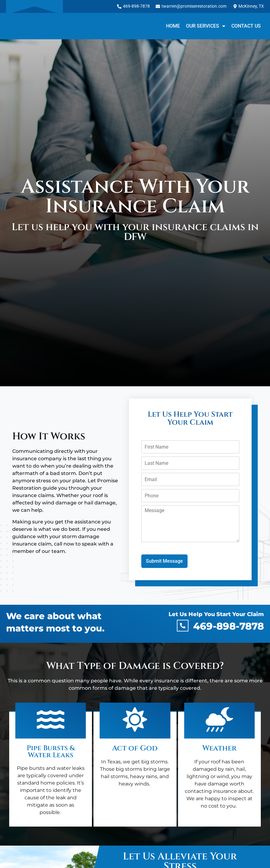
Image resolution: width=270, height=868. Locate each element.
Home (173, 26)
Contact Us (246, 26)
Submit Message (164, 561)
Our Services (206, 26)
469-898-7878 (228, 626)
